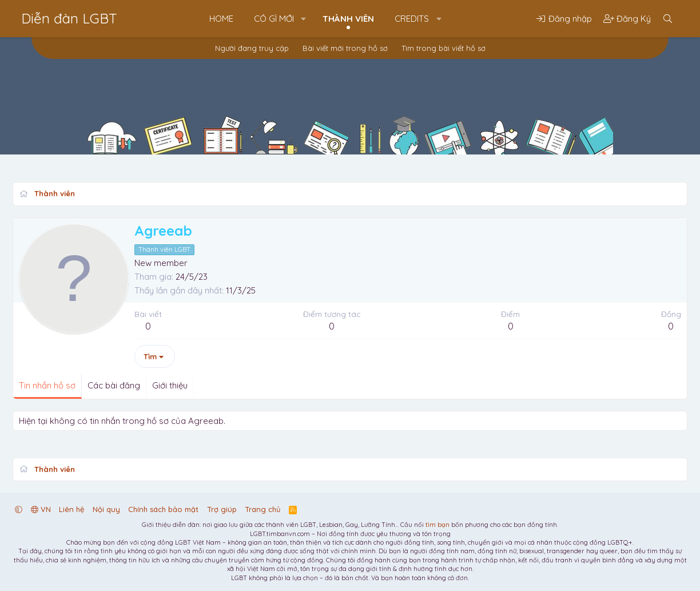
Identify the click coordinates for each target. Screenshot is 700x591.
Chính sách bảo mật (163, 509)
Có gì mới (274, 19)
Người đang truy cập (252, 48)
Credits (412, 19)
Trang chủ (262, 509)
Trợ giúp (222, 509)
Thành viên (348, 19)
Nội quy (106, 509)
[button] (304, 19)
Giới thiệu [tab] (170, 385)
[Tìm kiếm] (668, 19)
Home (221, 19)
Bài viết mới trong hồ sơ (345, 48)
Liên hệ (71, 509)
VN (41, 509)
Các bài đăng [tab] (114, 385)
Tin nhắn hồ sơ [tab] (47, 385)
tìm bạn (437, 525)
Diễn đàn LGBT (69, 18)
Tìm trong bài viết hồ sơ (444, 48)
